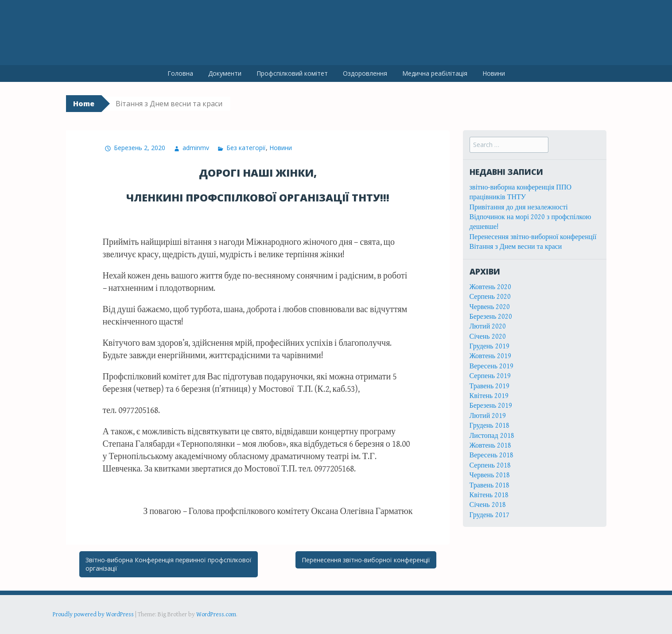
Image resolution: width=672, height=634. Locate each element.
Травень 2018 (490, 485)
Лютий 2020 (488, 327)
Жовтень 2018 (491, 446)
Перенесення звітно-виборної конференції (366, 560)
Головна (180, 73)
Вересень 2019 (492, 366)
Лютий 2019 (488, 416)
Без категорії (246, 148)
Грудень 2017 (489, 515)
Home (84, 104)
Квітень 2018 (489, 495)
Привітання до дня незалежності (519, 207)
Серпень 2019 (490, 376)
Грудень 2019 (489, 346)
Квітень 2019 (489, 396)
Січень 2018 (488, 505)
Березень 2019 (491, 406)
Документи (225, 73)
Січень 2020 (488, 337)
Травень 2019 (490, 386)
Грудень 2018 (489, 426)
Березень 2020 (491, 317)
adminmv (196, 148)
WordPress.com (216, 615)
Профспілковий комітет (292, 73)
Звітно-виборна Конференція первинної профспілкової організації (169, 564)
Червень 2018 (490, 475)
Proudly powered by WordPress (93, 615)
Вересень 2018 (492, 455)
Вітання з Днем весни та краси (516, 247)
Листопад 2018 (492, 436)
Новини (494, 73)
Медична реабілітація (435, 73)
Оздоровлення (365, 73)
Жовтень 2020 (491, 287)
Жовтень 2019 (491, 356)
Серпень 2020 (490, 297)
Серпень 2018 (490, 466)
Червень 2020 (490, 307)
